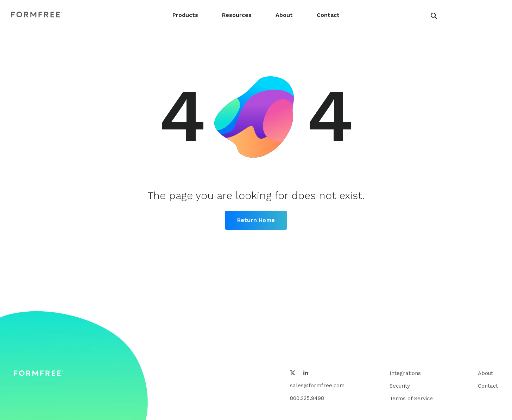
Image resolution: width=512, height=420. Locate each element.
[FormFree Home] (37, 15)
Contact (328, 15)
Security (400, 386)
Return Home (256, 220)
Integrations (405, 373)
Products (185, 15)
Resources (237, 15)
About (284, 15)
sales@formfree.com (317, 386)
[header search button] (434, 16)
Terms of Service (411, 399)
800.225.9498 (307, 398)
